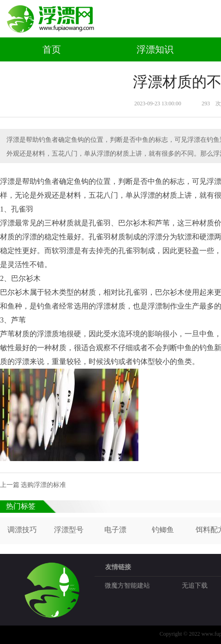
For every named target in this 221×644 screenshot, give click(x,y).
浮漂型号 (69, 530)
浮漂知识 (155, 49)
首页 (52, 49)
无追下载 (195, 586)
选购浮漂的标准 (43, 485)
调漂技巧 (22, 530)
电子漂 (115, 530)
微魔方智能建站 (127, 586)
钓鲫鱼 (163, 530)
